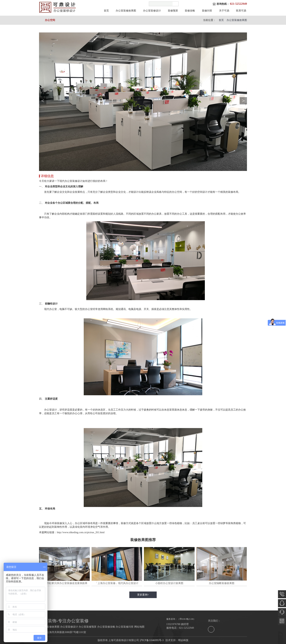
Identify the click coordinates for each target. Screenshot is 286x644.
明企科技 (183, 640)
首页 (106, 11)
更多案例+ (143, 595)
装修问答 (207, 11)
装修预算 (173, 11)
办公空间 (50, 20)
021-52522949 (238, 4)
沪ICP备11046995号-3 (152, 640)
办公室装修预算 (88, 627)
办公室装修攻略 (106, 627)
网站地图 (139, 627)
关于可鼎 (224, 11)
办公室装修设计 (152, 11)
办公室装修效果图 (126, 11)
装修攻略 (190, 11)
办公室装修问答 (125, 627)
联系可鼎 (241, 11)
